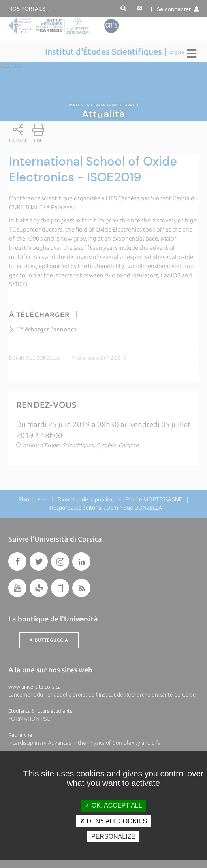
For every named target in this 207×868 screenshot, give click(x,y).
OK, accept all (113, 805)
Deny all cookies (113, 821)
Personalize (113, 837)
